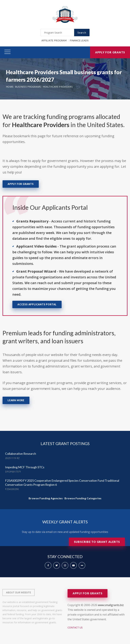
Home (10, 87)
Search (82, 32)
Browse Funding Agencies (46, 498)
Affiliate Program (54, 40)
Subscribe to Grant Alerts (97, 542)
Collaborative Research (21, 454)
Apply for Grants (110, 52)
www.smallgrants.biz (111, 605)
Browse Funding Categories (83, 498)
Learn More (16, 400)
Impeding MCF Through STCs (25, 467)
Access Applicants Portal (37, 304)
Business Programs (28, 87)
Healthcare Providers (58, 87)
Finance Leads (79, 40)
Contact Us (75, 627)
